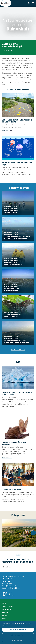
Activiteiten (7, 609)
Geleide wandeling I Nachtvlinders (13, 316)
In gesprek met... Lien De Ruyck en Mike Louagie (18, 393)
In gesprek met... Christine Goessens (14, 443)
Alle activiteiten (17, 349)
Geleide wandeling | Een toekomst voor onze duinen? (17, 342)
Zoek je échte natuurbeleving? (12, 45)
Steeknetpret (11, 213)
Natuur (5, 615)
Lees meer (5, 51)
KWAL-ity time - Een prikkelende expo (17, 164)
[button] (33, 533)
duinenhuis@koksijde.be (11, 588)
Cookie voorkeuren (18, 640)
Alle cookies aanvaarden (18, 630)
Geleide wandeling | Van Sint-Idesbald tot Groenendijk (17, 238)
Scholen (5, 612)
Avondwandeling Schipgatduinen (12, 290)
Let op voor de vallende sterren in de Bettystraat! (17, 121)
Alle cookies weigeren (18, 635)
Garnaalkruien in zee (14, 265)
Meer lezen (6, 130)
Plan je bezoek (7, 606)
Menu (33, 3)
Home (4, 603)
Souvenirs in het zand (12, 489)
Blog (4, 618)
